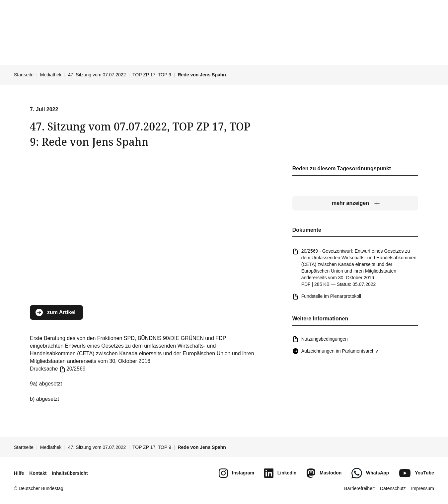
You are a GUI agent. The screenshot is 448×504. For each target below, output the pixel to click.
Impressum (423, 488)
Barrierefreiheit (359, 488)
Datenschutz (393, 488)
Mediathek (51, 75)
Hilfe (19, 473)
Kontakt (38, 473)
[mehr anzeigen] (355, 203)
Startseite (24, 75)
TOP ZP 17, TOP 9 (152, 75)
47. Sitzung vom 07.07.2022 (97, 75)
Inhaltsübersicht (70, 473)
